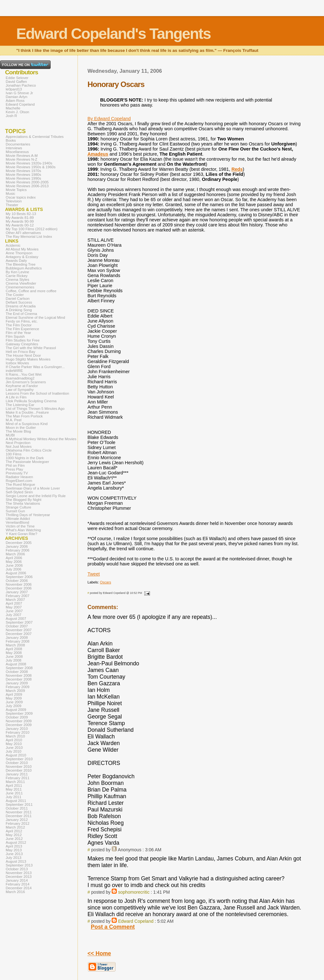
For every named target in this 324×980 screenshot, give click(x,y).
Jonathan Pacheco (21, 85)
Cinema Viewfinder (21, 283)
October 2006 (17, 581)
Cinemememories (20, 287)
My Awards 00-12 (20, 225)
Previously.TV (17, 473)
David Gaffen (16, 82)
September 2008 (19, 668)
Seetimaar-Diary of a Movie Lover (33, 488)
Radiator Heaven (19, 477)
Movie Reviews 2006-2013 (27, 186)
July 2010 (13, 751)
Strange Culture (19, 507)
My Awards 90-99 (20, 221)
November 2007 (19, 630)
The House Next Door (23, 355)
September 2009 (19, 713)
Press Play (14, 469)
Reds (237, 169)
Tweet (94, 574)
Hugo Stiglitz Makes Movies (28, 359)
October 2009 (17, 717)
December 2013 (19, 877)
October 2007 (17, 626)
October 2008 (17, 672)
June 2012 (14, 839)
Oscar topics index (21, 197)
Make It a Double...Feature (27, 412)
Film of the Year (18, 333)
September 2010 (19, 759)
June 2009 (14, 702)
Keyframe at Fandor (22, 386)
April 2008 (14, 649)
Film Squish (15, 336)
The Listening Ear (20, 405)
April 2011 (14, 786)
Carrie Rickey (17, 276)
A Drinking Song (19, 310)
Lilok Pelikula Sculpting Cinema (31, 401)
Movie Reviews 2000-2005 (27, 182)
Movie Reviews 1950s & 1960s (31, 167)
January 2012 (17, 820)
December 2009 (19, 725)
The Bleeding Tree (21, 264)
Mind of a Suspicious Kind (27, 424)
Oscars (106, 582)
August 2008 (16, 664)
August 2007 (16, 619)
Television (14, 201)
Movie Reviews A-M (22, 156)
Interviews (14, 148)
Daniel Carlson (18, 299)
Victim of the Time (20, 526)
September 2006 (19, 577)
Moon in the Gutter (21, 428)
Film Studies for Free (23, 340)
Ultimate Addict (18, 519)
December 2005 (19, 543)
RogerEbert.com (19, 481)
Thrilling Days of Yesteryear (28, 515)
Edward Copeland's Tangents (113, 34)
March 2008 (15, 645)
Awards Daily (16, 261)
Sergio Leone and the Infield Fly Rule (36, 496)
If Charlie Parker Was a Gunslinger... (35, 367)
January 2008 (17, 638)
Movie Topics (16, 190)
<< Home (99, 953)
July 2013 (13, 858)
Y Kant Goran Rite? (22, 534)
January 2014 (17, 880)
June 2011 (14, 793)
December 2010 (19, 770)
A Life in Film (16, 397)
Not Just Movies (19, 447)
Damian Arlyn (16, 97)
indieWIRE (14, 371)
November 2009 (19, 721)
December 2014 (19, 888)
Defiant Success (19, 302)
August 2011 (16, 801)
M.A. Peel (14, 420)
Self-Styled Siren (19, 492)
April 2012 (14, 831)
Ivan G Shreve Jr (19, 93)
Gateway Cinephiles (22, 344)
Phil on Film (15, 465)
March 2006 (15, 554)
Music (10, 194)
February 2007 (18, 596)
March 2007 (15, 600)
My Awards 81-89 (20, 218)
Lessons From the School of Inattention (37, 393)
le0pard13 (14, 89)
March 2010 (15, 736)
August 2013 (16, 861)
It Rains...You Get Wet (24, 374)
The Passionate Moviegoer (27, 462)
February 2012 (18, 823)
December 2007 (19, 634)
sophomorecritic (134, 892)
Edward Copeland (136, 921)
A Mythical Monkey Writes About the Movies (41, 439)
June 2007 (14, 611)
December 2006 (19, 588)
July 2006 (13, 569)
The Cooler (15, 295)
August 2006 (16, 573)
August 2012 (16, 842)
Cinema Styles (17, 280)
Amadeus (98, 154)
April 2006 (14, 558)
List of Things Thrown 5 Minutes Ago (35, 409)
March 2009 (15, 691)
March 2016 (15, 892)
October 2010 (17, 763)
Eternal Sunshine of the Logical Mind (35, 317)
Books (11, 140)
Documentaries (18, 144)
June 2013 (14, 854)
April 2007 (14, 603)
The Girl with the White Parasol (31, 348)
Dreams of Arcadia (21, 306)
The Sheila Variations (23, 503)
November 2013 (19, 873)
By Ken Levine (17, 272)
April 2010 (14, 740)
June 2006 (14, 565)
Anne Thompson (19, 253)
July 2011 (13, 797)
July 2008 (13, 660)
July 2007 (13, 615)
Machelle (13, 108)
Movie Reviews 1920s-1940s (29, 163)
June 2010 (14, 748)
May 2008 (14, 653)
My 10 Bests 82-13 (21, 214)
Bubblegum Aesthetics (24, 268)
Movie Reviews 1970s (23, 171)
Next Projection (18, 443)
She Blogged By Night (24, 500)
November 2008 (19, 675)
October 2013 (17, 869)
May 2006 (14, 562)
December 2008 (19, 679)
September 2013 (19, 865)
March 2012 (15, 827)
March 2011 (15, 782)
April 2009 (14, 694)
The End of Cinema (21, 314)
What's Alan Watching (23, 530)
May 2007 (14, 607)
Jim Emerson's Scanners (26, 382)
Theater (12, 205)
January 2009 (17, 683)
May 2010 (14, 744)
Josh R (11, 116)
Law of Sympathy (20, 390)
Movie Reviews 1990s (23, 178)
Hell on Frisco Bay (20, 352)
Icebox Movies (17, 363)
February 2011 (18, 778)
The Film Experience (22, 329)
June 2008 (14, 656)
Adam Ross (15, 101)
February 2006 (18, 550)
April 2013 (14, 846)
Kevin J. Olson (17, 112)
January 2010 (17, 729)
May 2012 (14, 835)
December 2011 (19, 816)
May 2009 (14, 698)
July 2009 (13, 706)
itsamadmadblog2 (20, 378)
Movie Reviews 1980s (23, 175)
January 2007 (17, 592)
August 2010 (16, 755)
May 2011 (14, 789)
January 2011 (17, 774)
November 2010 (19, 767)
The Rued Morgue (20, 484)
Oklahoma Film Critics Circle (29, 450)
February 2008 (18, 641)
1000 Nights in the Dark (25, 458)
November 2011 (19, 812)
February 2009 (18, 687)
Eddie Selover (17, 78)
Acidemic (13, 245)
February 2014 (18, 884)
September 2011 (19, 804)
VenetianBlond (17, 522)
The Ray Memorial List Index (29, 237)
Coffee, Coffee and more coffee (31, 291)
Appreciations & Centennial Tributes (35, 137)
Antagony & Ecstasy (22, 257)
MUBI (10, 435)
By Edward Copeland (109, 119)
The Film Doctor (19, 325)
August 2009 (16, 710)
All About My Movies (22, 249)
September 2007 (19, 622)
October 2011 (17, 808)
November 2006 (19, 584)
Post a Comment (113, 927)
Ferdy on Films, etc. (22, 321)
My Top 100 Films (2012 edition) (32, 229)
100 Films (14, 454)
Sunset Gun (15, 511)
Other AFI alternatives (23, 233)
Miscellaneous (17, 152)
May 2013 (14, 850)
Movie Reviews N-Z (22, 159)
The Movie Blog (18, 431)
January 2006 (17, 546)
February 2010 (18, 732)
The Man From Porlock (24, 416)
